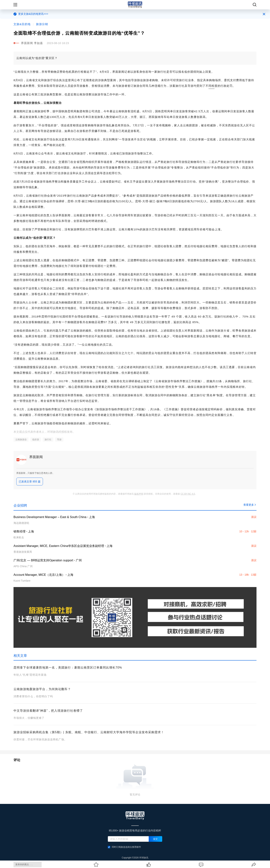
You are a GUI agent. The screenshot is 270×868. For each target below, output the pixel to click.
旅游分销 (42, 24)
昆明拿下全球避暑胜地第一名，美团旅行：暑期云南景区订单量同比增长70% (68, 668)
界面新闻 (36, 457)
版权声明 (139, 494)
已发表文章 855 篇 (30, 482)
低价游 (36, 440)
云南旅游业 (21, 440)
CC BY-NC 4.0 (188, 494)
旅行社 (48, 440)
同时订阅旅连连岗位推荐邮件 (124, 847)
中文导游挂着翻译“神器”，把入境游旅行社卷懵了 (48, 711)
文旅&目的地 (22, 24)
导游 (59, 440)
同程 (211, 86)
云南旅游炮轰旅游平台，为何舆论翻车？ (42, 689)
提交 (155, 839)
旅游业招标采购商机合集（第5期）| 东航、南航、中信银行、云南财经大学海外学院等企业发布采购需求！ (89, 732)
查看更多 (250, 505)
